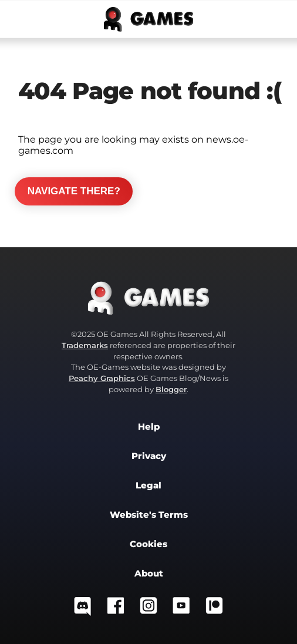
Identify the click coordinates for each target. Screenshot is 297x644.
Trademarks (85, 345)
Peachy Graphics (102, 378)
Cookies (148, 544)
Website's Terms (149, 515)
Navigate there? (74, 191)
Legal (148, 485)
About (149, 574)
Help (149, 427)
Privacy (149, 456)
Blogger (171, 389)
